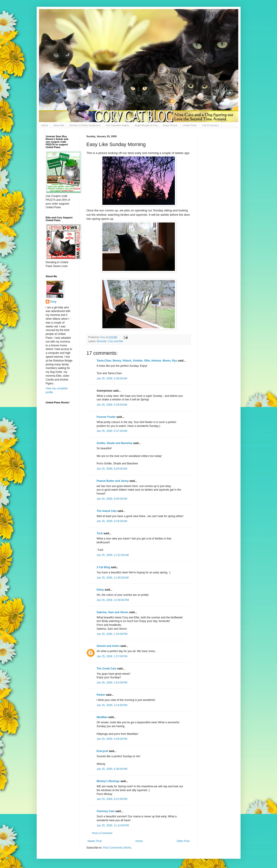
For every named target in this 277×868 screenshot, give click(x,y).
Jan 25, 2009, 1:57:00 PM (112, 656)
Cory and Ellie (116, 341)
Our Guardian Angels (117, 125)
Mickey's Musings (108, 781)
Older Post (183, 841)
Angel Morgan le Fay (146, 125)
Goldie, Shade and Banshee (115, 443)
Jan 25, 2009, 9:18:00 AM (112, 521)
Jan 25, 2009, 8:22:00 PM (112, 799)
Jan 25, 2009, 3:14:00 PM (112, 705)
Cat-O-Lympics (211, 125)
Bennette (102, 341)
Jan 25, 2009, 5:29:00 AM (112, 405)
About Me (59, 125)
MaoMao (102, 717)
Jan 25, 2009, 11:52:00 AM (113, 555)
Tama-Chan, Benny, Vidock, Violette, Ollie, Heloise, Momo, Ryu (137, 361)
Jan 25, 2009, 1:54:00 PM (112, 634)
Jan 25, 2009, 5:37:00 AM (112, 431)
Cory (53, 302)
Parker (101, 695)
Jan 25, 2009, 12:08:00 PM (113, 600)
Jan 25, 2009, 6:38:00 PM (112, 769)
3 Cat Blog (103, 567)
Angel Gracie (170, 125)
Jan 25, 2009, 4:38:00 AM (112, 378)
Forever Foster (106, 417)
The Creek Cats (107, 669)
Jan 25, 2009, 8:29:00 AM (112, 469)
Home (45, 125)
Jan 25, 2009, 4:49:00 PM (112, 739)
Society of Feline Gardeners (85, 125)
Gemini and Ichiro (108, 646)
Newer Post (95, 841)
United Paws (190, 125)
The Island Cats (107, 511)
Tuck (100, 533)
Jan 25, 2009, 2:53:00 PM (112, 683)
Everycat (102, 751)
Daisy (100, 590)
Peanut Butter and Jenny (113, 481)
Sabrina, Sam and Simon (113, 612)
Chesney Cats (106, 811)
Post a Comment (102, 833)
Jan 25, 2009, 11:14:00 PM (113, 825)
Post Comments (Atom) (117, 848)
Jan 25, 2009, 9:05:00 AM (112, 499)
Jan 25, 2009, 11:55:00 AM (113, 578)
